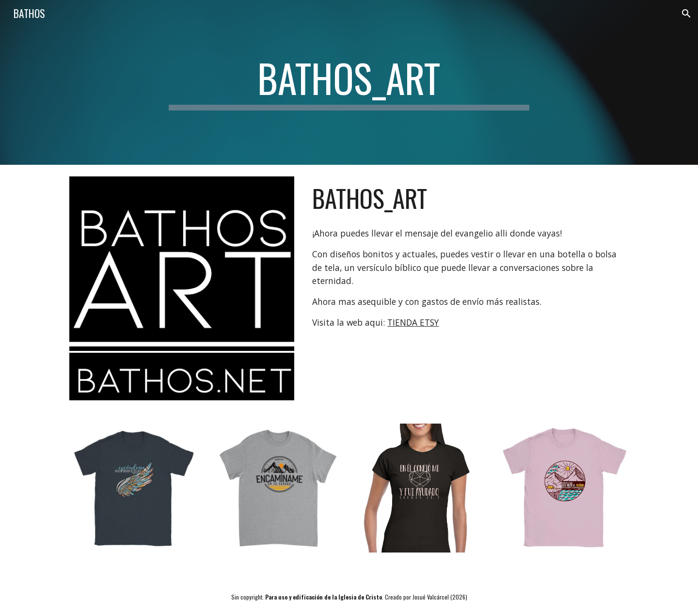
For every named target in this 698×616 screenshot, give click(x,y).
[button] (686, 14)
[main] (349, 82)
